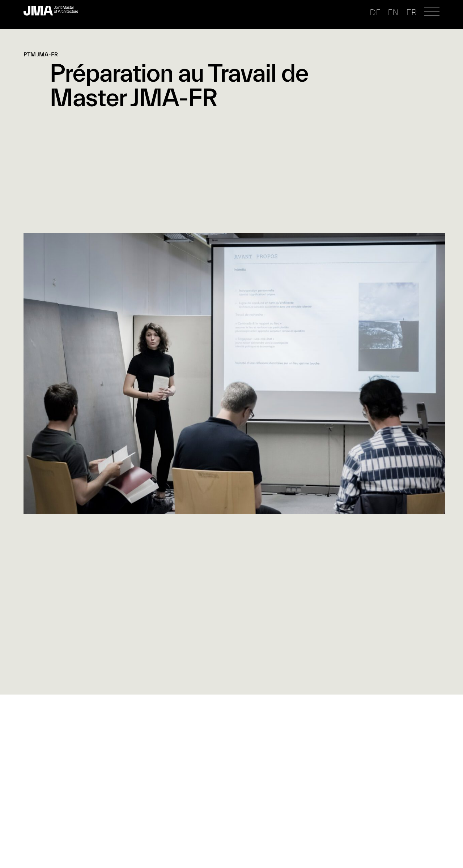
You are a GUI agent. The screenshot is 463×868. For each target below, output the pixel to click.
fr (411, 12)
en (393, 12)
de (375, 12)
